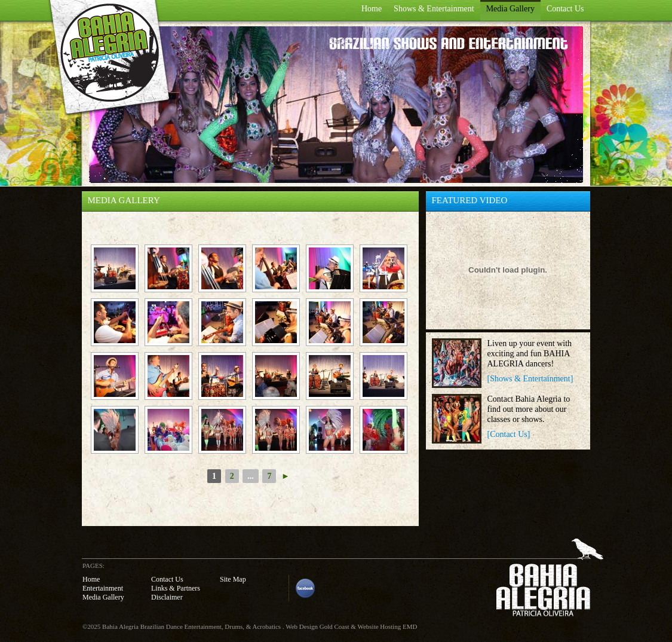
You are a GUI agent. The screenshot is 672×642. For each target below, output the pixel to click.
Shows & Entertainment (434, 9)
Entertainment (103, 588)
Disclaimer (167, 597)
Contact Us (565, 9)
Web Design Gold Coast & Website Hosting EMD (351, 626)
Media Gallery (510, 9)
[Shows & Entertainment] (530, 379)
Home (372, 9)
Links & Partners (176, 588)
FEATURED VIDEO (470, 200)
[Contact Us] (509, 434)
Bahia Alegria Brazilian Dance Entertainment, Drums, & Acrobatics (191, 626)
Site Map (233, 579)
